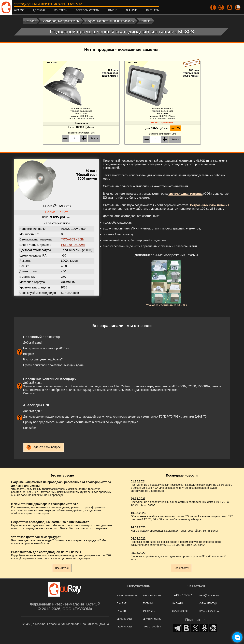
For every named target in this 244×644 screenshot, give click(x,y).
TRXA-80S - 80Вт (73, 239)
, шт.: (81, 133)
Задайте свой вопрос (46, 447)
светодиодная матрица (185, 194)
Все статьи (62, 568)
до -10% (176, 128)
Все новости (181, 568)
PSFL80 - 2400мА (73, 245)
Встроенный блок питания (210, 205)
